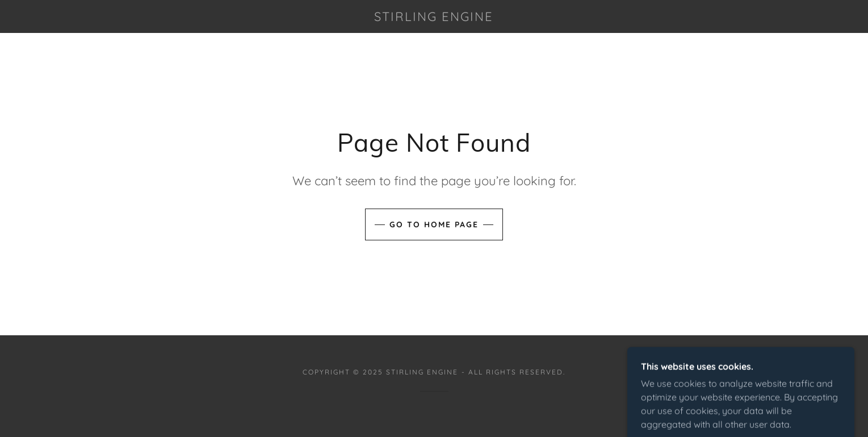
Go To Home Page (434, 224)
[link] (434, 18)
